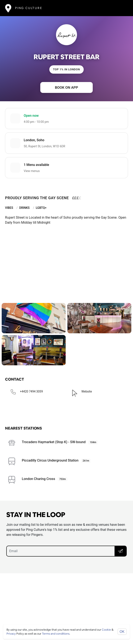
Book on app (66, 87)
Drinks (24, 208)
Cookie (106, 630)
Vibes (9, 208)
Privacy (11, 634)
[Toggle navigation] (122, 8)
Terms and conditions (56, 634)
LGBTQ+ (41, 208)
